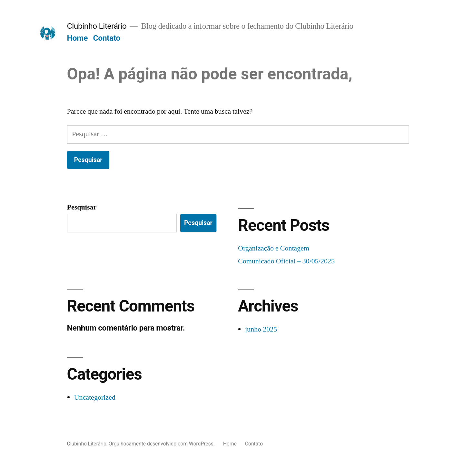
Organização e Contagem (274, 248)
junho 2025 (261, 329)
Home (77, 38)
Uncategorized (95, 397)
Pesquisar (82, 207)
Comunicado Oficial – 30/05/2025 (286, 261)
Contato (107, 38)
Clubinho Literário (97, 26)
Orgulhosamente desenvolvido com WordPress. (162, 444)
